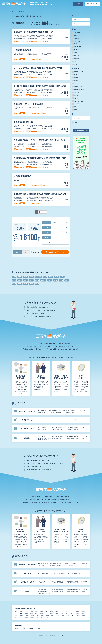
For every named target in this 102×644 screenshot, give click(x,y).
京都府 (72, 613)
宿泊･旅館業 (77, 32)
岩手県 (26, 611)
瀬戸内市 (43, 280)
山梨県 (36, 613)
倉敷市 (20, 277)
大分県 (21, 617)
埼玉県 (67, 611)
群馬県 (62, 611)
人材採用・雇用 (78, 86)
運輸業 (76, 53)
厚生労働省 (31, 628)
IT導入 (76, 83)
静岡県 (52, 613)
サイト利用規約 (40, 635)
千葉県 (72, 611)
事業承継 (76, 98)
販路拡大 (76, 75)
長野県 (42, 613)
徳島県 (53, 615)
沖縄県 (37, 617)
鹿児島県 (32, 617)
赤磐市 (25, 284)
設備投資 (76, 81)
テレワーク (77, 110)
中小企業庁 (24, 628)
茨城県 (52, 611)
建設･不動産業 (78, 47)
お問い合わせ (60, 635)
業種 (47, 233)
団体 (26, 252)
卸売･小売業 (77, 41)
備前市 (25, 277)
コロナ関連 (77, 104)
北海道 (16, 611)
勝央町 (31, 277)
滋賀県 (67, 613)
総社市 (14, 284)
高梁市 (37, 284)
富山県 (21, 613)
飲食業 (76, 44)
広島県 (42, 615)
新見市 (14, 280)
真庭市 (55, 280)
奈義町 (51, 277)
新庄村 (62, 277)
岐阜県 (47, 613)
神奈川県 (83, 611)
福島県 (47, 611)
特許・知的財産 (78, 92)
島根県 (32, 615)
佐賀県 (78, 615)
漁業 (75, 61)
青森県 (21, 611)
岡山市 (56, 277)
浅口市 (37, 280)
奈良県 (16, 615)
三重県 (62, 613)
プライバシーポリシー (50, 635)
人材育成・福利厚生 (79, 89)
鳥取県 (27, 615)
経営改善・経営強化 (79, 72)
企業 (17, 252)
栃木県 (57, 611)
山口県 (48, 615)
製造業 (76, 35)
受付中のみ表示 (37, 252)
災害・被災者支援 (78, 101)
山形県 (42, 611)
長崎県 (83, 615)
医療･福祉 (77, 56)
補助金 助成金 (15, 12)
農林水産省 (38, 628)
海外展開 (76, 78)
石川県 (26, 613)
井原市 (14, 277)
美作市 (20, 284)
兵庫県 (82, 613)
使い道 (47, 238)
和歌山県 (22, 615)
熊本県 (16, 617)
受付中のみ (77, 123)
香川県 (58, 615)
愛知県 (57, 613)
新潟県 (16, 613)
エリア (47, 222)
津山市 (31, 280)
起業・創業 (77, 95)
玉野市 (50, 280)
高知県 (68, 615)
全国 (42, 617)
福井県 (31, 613)
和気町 (45, 277)
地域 (47, 227)
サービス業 (77, 50)
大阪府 (77, 613)
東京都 (77, 611)
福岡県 (73, 615)
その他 (76, 64)
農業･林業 (77, 59)
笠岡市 (67, 280)
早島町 (25, 280)
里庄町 (31, 284)
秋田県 (36, 611)
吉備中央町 (38, 277)
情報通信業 (77, 38)
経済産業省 (17, 628)
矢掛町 (61, 280)
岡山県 (37, 615)
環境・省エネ (77, 107)
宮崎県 (26, 617)
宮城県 (31, 611)
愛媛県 (63, 615)
